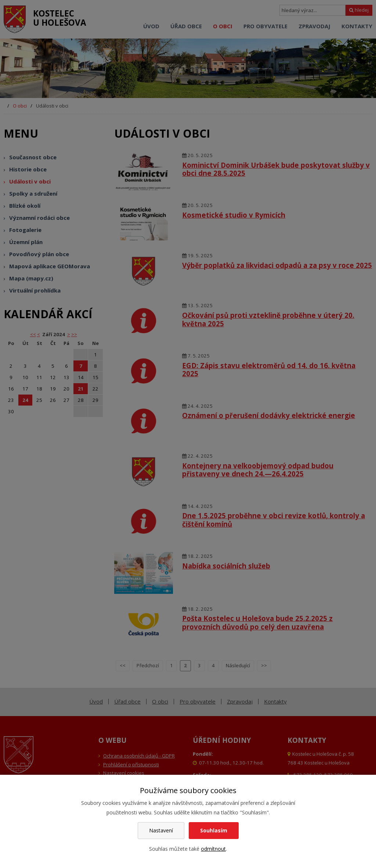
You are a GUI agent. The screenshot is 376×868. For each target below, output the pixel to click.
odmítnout (213, 849)
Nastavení (161, 830)
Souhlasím (214, 830)
